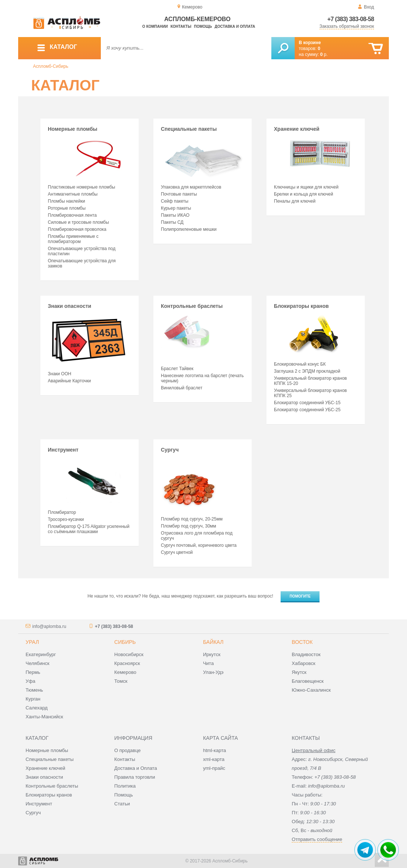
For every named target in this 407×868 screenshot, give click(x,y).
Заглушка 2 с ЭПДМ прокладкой (307, 371)
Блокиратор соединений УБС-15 (307, 403)
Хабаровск (304, 663)
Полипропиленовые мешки (189, 229)
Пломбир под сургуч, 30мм (188, 526)
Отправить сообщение (317, 839)
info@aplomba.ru (49, 626)
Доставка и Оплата (135, 768)
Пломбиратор (62, 512)
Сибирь (125, 642)
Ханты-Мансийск (44, 717)
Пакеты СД (172, 222)
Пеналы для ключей (295, 201)
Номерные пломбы (89, 153)
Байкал (213, 642)
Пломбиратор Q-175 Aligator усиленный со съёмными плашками (89, 529)
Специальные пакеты (202, 153)
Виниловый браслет (182, 388)
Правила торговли (135, 777)
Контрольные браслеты (192, 332)
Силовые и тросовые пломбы (78, 222)
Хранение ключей (315, 153)
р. (324, 54)
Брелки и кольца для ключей (304, 194)
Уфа (30, 681)
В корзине (310, 43)
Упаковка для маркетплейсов (191, 187)
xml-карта (214, 759)
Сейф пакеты (175, 201)
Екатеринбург (41, 654)
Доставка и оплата (235, 26)
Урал (32, 642)
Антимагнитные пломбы (73, 194)
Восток (302, 642)
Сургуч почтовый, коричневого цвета (199, 545)
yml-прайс (214, 768)
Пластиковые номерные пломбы (82, 187)
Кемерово (125, 672)
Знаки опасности (89, 335)
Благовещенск (308, 681)
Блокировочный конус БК (300, 364)
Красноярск (127, 663)
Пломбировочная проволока (77, 229)
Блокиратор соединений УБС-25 (307, 410)
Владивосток (306, 654)
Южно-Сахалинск (311, 690)
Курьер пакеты (176, 208)
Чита (209, 663)
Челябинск (37, 663)
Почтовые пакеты (179, 194)
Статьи (122, 804)
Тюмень (34, 690)
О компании (155, 26)
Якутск (299, 672)
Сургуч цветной (177, 552)
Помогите (300, 596)
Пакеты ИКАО (175, 215)
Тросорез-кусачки (66, 519)
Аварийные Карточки (69, 381)
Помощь (203, 26)
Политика (125, 786)
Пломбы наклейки (66, 201)
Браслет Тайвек (177, 369)
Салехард (37, 708)
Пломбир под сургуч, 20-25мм (192, 519)
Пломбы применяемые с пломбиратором (73, 239)
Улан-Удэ (213, 672)
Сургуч (189, 479)
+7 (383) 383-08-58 (351, 19)
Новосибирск (129, 654)
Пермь (33, 672)
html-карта (215, 750)
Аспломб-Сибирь (51, 66)
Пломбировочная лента (72, 215)
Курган (33, 699)
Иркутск (212, 654)
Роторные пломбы (67, 208)
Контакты (181, 26)
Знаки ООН (59, 374)
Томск (121, 681)
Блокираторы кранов (315, 330)
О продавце (127, 750)
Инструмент (89, 476)
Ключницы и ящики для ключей (306, 187)
